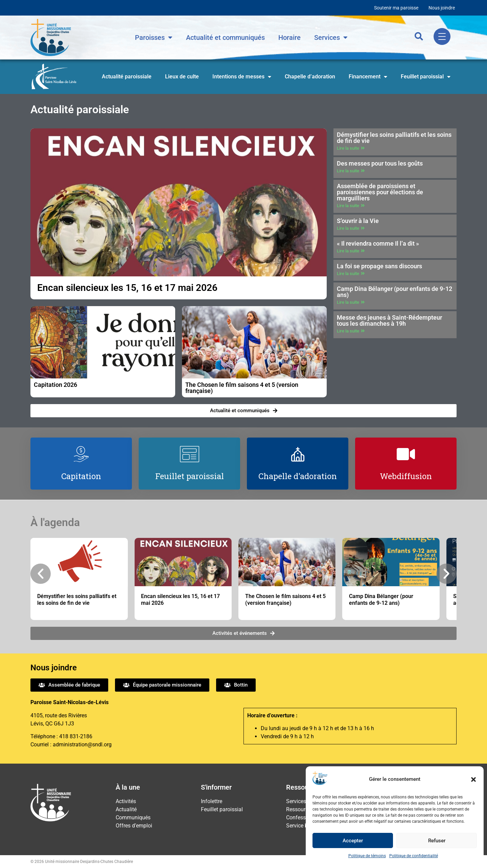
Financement (368, 77)
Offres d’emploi (134, 826)
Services (331, 38)
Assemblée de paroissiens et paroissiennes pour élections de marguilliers (380, 192)
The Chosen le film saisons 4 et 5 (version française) (242, 388)
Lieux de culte (182, 77)
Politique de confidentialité (414, 856)
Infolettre (212, 801)
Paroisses (154, 38)
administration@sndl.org (82, 745)
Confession (300, 817)
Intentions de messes (242, 77)
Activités (126, 801)
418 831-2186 (76, 736)
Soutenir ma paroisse (396, 8)
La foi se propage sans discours (379, 266)
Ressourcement (305, 809)
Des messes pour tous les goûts (380, 163)
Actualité (126, 809)
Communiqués (133, 817)
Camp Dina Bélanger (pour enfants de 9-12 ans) (395, 292)
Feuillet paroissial (426, 77)
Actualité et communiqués (225, 38)
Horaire (289, 38)
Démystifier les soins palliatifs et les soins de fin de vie (394, 138)
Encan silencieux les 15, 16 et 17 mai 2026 (127, 288)
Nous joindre (442, 8)
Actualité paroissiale (127, 77)
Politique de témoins (367, 856)
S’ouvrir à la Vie (358, 221)
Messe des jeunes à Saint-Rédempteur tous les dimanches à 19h (389, 320)
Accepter (353, 841)
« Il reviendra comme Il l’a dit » (378, 243)
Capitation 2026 (55, 385)
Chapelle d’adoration (310, 77)
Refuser (437, 841)
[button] (473, 779)
